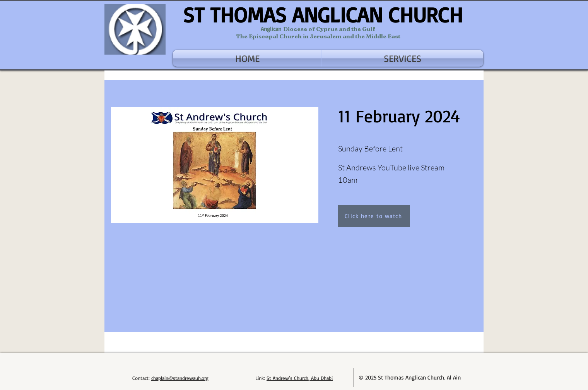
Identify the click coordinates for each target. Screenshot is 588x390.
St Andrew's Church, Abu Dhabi (300, 378)
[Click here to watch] (374, 216)
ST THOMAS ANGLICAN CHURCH (323, 15)
